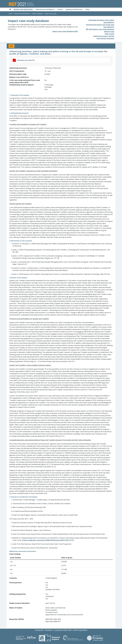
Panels (60, 9)
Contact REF (39, 630)
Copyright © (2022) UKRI (63, 630)
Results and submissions (23, 9)
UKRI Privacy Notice (80, 630)
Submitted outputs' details (104, 36)
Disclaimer (49, 630)
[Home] (10, 9)
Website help (109, 32)
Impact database (37, 14)
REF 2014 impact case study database (100, 29)
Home (11, 14)
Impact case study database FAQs (65, 31)
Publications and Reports (45, 9)
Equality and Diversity (74, 9)
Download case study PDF (26, 60)
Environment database (105, 38)
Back (12, 46)
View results (109, 34)
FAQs (87, 9)
